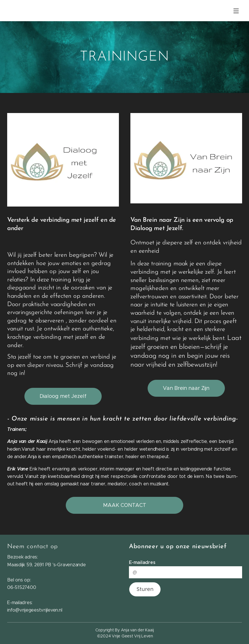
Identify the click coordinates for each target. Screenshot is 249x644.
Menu (236, 11)
